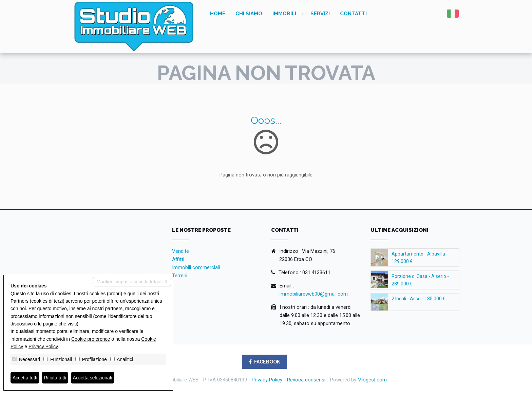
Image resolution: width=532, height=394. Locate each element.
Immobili (284, 14)
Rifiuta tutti (55, 378)
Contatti (353, 14)
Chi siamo (249, 14)
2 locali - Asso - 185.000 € (419, 299)
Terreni (180, 276)
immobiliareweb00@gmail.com (314, 294)
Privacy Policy (267, 380)
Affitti (178, 259)
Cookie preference (91, 339)
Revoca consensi (306, 380)
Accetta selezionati (93, 378)
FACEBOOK (264, 362)
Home (218, 14)
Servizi (320, 14)
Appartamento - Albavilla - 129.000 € (420, 258)
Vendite (180, 251)
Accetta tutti (25, 378)
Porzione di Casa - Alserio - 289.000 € (420, 280)
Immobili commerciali (196, 267)
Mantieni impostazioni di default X (132, 282)
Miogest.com (372, 380)
